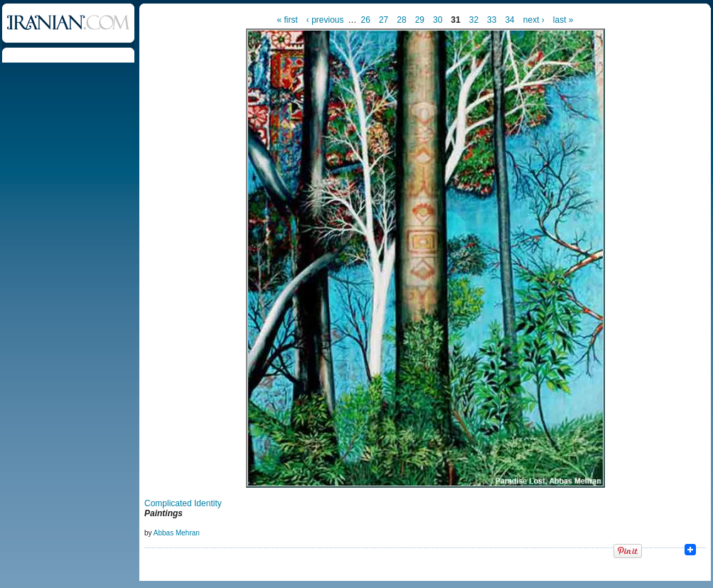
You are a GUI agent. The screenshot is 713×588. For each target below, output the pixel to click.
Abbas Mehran (177, 533)
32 (474, 20)
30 (438, 20)
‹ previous (325, 20)
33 (492, 20)
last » (563, 20)
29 (420, 20)
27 (384, 20)
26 (366, 20)
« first (288, 20)
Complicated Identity (183, 503)
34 (509, 20)
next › (534, 20)
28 (401, 20)
